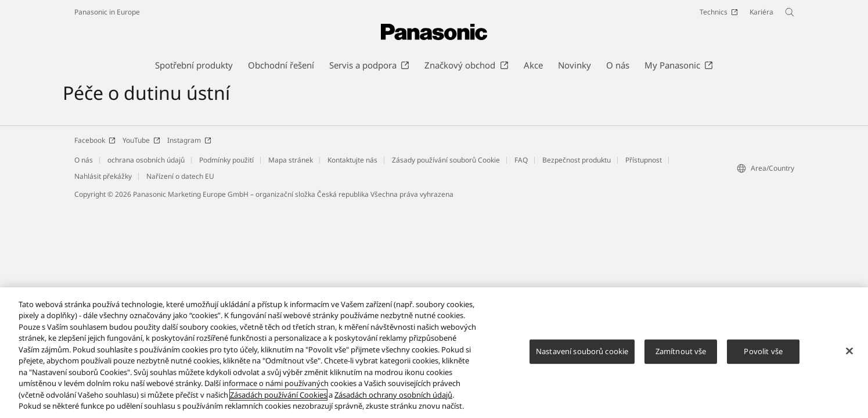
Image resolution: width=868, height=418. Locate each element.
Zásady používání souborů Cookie (446, 160)
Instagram (189, 140)
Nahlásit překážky (103, 176)
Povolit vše (763, 351)
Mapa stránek (291, 160)
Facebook (95, 140)
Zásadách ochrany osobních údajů (393, 395)
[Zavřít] (849, 351)
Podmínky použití (226, 160)
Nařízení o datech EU (180, 176)
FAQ (521, 160)
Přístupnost (644, 160)
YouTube (141, 140)
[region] (434, 353)
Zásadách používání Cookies (278, 395)
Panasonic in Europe (107, 12)
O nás (84, 160)
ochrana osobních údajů (146, 160)
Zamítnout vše (681, 351)
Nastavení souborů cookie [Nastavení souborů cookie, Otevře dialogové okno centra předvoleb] (582, 351)
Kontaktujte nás (352, 160)
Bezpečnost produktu (577, 160)
